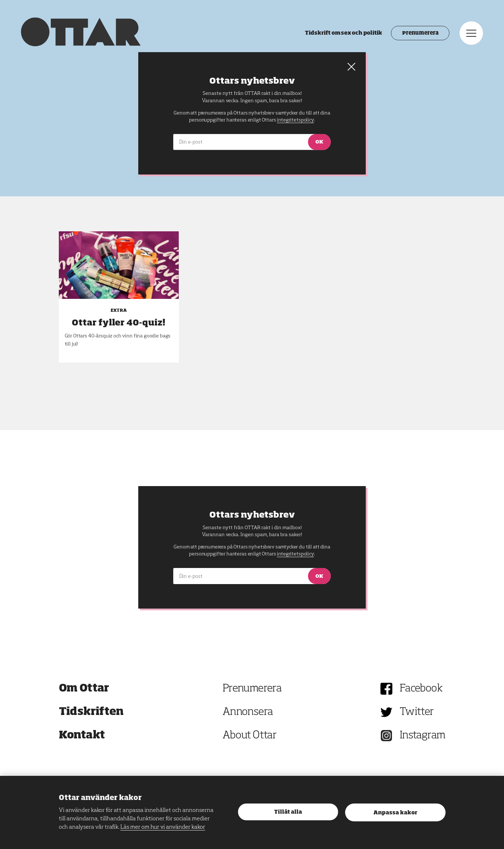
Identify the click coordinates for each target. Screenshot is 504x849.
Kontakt (82, 736)
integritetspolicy (295, 554)
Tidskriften (91, 712)
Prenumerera (420, 33)
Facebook (421, 689)
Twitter (417, 712)
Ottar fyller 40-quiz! (119, 323)
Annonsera (248, 712)
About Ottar (250, 736)
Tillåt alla (288, 812)
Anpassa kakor (395, 813)
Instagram (423, 736)
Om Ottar (84, 689)
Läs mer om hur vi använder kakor (163, 827)
